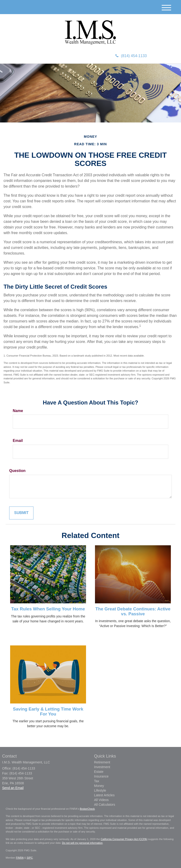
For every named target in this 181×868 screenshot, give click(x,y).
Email (18, 441)
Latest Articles (104, 795)
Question (17, 471)
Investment (102, 767)
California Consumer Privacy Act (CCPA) (124, 839)
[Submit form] (21, 513)
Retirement (102, 762)
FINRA (20, 858)
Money (99, 786)
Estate (99, 772)
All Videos (101, 800)
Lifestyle (100, 790)
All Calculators (105, 805)
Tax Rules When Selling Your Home (48, 609)
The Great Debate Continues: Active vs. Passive (133, 611)
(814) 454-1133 (131, 56)
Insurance (101, 776)
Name (18, 411)
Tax (97, 781)
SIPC (30, 858)
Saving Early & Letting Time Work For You (48, 711)
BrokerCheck (87, 809)
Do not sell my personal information (82, 843)
